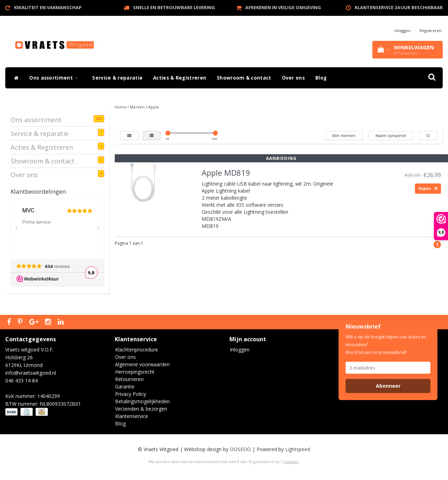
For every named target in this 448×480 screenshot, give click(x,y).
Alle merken (344, 135)
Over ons (293, 78)
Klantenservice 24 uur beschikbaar (399, 7)
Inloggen (403, 30)
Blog (321, 78)
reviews (291, 462)
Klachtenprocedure (137, 350)
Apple (154, 107)
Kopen (428, 188)
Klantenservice (132, 416)
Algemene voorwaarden (142, 364)
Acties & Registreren (180, 78)
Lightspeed (298, 449)
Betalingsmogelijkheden (142, 401)
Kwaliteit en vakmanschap (48, 7)
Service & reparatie (117, 78)
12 (428, 135)
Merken (137, 107)
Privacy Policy (131, 394)
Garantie (125, 387)
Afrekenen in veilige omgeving (283, 7)
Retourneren (129, 379)
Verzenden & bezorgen (141, 409)
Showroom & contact (244, 78)
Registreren (431, 30)
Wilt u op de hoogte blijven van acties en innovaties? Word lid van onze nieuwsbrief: (386, 345)
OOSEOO (240, 449)
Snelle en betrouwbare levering (174, 7)
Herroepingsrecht (135, 372)
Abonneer (388, 386)
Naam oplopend (391, 135)
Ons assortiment (55, 78)
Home (121, 107)
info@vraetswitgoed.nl (31, 373)
